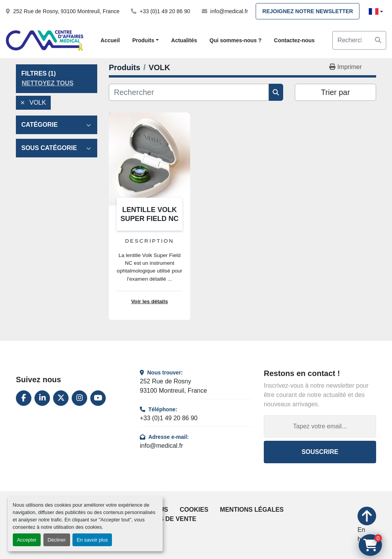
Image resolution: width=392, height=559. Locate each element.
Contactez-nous (294, 40)
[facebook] (24, 398)
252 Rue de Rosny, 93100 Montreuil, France (66, 11)
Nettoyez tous (48, 83)
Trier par (336, 92)
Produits (143, 40)
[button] (145, 41)
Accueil (110, 40)
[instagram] (79, 398)
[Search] (359, 40)
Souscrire (320, 452)
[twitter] (61, 398)
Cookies (194, 510)
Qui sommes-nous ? (236, 40)
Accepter (27, 540)
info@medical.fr (229, 11)
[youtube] (98, 398)
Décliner (57, 540)
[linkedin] (42, 398)
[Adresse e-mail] (320, 426)
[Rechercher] (189, 92)
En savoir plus (92, 540)
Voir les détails (150, 301)
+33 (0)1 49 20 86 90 (165, 11)
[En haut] (367, 525)
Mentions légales (252, 510)
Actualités (184, 40)
